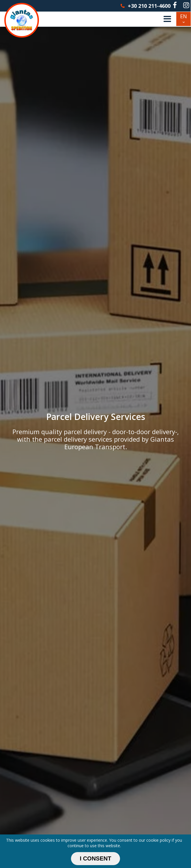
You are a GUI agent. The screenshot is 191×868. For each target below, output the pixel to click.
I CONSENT (96, 858)
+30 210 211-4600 (145, 6)
